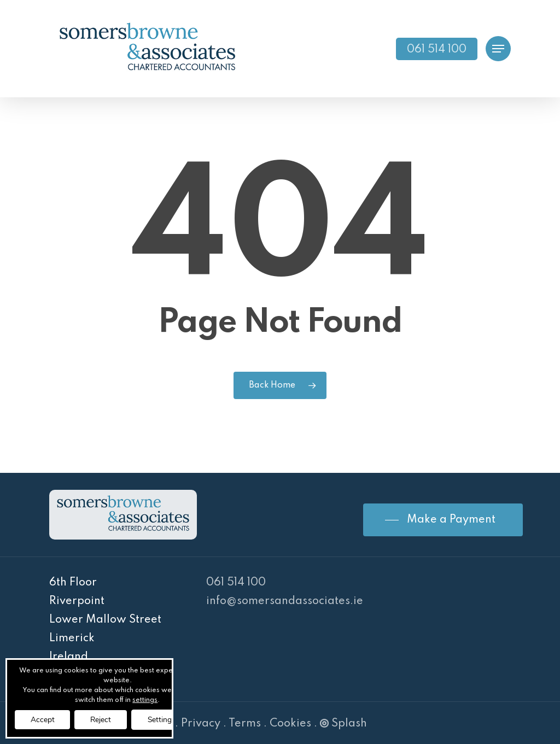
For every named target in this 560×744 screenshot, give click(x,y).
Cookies (290, 724)
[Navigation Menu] (498, 49)
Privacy (201, 724)
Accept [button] (43, 719)
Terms (245, 724)
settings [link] (148, 700)
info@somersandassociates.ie (285, 601)
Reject (103, 719)
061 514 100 (236, 583)
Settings (166, 719)
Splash (343, 724)
